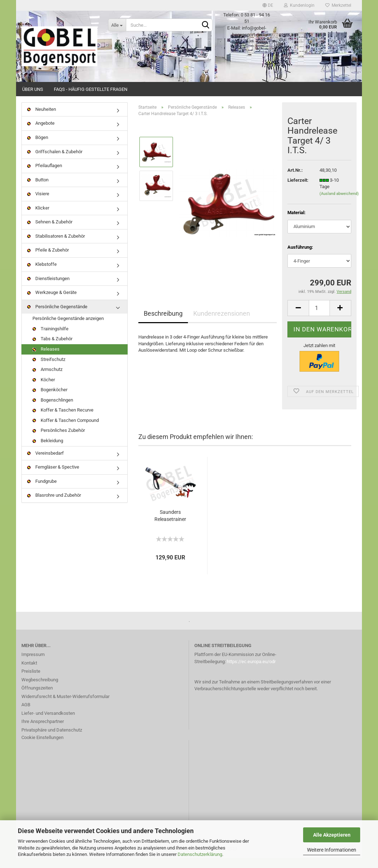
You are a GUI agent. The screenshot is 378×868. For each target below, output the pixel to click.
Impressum (33, 664)
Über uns (33, 89)
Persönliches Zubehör (59, 441)
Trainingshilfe (50, 339)
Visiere (38, 204)
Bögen (38, 147)
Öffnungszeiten (37, 698)
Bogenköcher (50, 400)
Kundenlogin (299, 5)
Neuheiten (42, 119)
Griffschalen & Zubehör (55, 162)
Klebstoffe (42, 274)
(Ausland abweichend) (339, 204)
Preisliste (31, 681)
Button (38, 190)
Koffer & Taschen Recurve (63, 420)
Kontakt (29, 673)
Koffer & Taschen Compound (66, 430)
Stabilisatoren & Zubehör (56, 246)
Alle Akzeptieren (332, 835)
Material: (297, 223)
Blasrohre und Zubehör (54, 505)
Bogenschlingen (53, 410)
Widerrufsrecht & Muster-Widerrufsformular (65, 706)
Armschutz (47, 379)
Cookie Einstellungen (42, 747)
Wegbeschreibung (40, 690)
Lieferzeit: (298, 190)
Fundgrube (42, 491)
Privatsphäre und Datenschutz (52, 740)
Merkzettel (338, 5)
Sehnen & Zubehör (50, 232)
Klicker (38, 218)
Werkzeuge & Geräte (52, 302)
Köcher (44, 390)
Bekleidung (48, 451)
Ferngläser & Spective (53, 477)
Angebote (41, 133)
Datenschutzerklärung (200, 854)
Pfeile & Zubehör (48, 260)
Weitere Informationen (332, 850)
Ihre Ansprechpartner (43, 731)
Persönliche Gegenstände (57, 317)
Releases (46, 359)
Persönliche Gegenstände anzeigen (68, 328)
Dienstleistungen (48, 288)
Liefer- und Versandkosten (48, 723)
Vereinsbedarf (45, 463)
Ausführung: (300, 257)
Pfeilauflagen (45, 175)
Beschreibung (163, 323)
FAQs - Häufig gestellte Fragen (91, 89)
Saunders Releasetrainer (170, 526)
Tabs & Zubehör (52, 349)
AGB (26, 715)
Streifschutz (49, 369)
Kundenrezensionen (222, 323)
